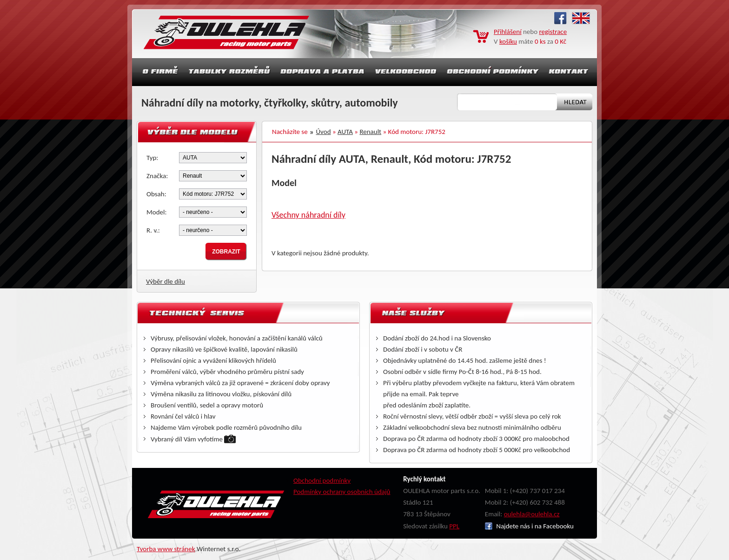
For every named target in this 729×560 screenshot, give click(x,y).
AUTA (345, 132)
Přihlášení (508, 32)
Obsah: (156, 194)
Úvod (324, 132)
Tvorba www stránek (166, 549)
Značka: (157, 176)
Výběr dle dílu (166, 281)
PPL (454, 526)
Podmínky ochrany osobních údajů (342, 492)
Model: (157, 212)
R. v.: (153, 230)
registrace (553, 32)
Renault (370, 132)
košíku (508, 41)
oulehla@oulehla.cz (532, 514)
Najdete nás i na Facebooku (529, 526)
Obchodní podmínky (322, 480)
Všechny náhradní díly (308, 215)
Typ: (152, 158)
